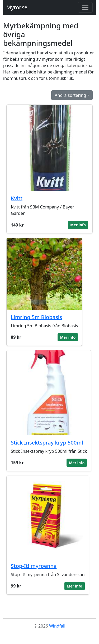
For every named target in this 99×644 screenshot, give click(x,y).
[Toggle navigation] (85, 7)
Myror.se (17, 7)
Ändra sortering (70, 95)
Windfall (57, 626)
